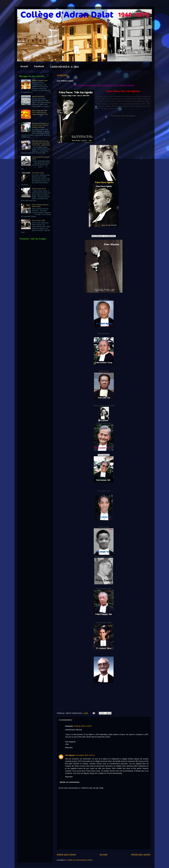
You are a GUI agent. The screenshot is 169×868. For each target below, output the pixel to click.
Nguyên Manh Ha (38, 96)
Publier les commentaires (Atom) (80, 860)
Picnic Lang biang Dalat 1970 (40, 158)
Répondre (69, 748)
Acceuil (24, 66)
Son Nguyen (70, 755)
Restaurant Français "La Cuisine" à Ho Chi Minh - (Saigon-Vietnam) (40, 125)
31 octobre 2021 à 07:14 (85, 755)
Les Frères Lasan (38, 173)
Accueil (103, 855)
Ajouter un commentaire (70, 782)
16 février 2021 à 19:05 (83, 726)
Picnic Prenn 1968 (38, 220)
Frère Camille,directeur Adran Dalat (40, 205)
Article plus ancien (141, 855)
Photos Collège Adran (40, 80)
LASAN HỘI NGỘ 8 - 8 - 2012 (65, 67)
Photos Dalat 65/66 (39, 189)
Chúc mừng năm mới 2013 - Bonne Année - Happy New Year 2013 (40, 112)
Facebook (39, 66)
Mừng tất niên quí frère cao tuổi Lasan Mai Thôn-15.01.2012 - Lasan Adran (41, 143)
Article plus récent (66, 855)
